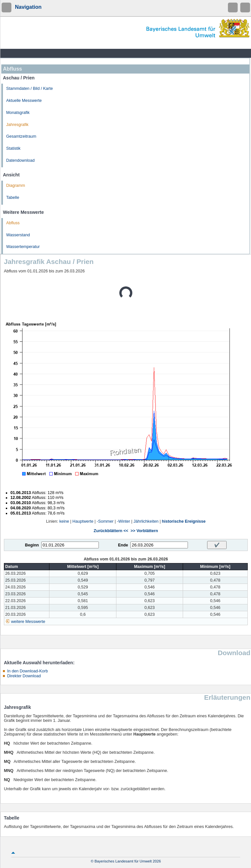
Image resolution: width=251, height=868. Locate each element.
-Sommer (105, 521)
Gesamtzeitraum (21, 136)
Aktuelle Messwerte (24, 101)
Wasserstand (18, 235)
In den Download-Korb (27, 671)
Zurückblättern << (111, 531)
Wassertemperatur (23, 247)
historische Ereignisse (184, 521)
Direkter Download (24, 676)
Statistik (13, 148)
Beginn (32, 545)
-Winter (124, 521)
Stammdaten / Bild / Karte (30, 89)
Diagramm (16, 186)
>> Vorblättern (144, 531)
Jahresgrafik (17, 125)
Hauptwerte (83, 521)
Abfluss (13, 223)
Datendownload (20, 160)
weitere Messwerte (28, 622)
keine (64, 521)
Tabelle (13, 198)
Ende (123, 545)
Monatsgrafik (18, 113)
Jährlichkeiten (146, 521)
